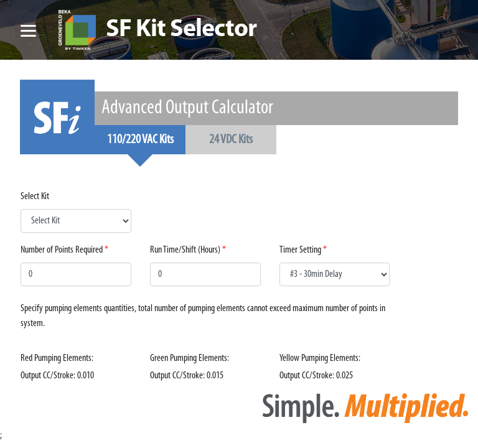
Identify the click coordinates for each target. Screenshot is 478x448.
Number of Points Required (62, 250)
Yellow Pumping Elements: (320, 358)
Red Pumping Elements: (57, 358)
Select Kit (35, 197)
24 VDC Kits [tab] (231, 140)
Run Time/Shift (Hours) (185, 250)
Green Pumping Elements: (190, 358)
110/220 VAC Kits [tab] (140, 140)
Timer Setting (300, 250)
